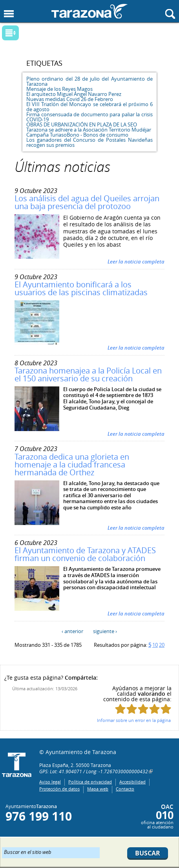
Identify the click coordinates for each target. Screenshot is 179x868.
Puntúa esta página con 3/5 (143, 709)
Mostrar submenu (10, 33)
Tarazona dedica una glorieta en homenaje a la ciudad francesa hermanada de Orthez (72, 465)
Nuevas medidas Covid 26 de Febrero (70, 99)
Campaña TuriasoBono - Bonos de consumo (77, 135)
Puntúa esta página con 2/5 (132, 709)
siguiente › (105, 631)
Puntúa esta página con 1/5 (120, 709)
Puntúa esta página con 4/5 (154, 709)
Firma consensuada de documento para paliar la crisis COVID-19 (89, 117)
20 (162, 645)
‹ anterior (72, 631)
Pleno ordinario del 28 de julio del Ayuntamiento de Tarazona (89, 81)
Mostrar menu (9, 14)
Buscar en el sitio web (28, 852)
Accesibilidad (132, 782)
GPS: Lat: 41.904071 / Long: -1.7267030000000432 (94, 771)
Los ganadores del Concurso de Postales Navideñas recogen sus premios (89, 142)
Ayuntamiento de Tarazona (89, 11)
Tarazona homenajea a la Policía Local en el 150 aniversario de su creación (88, 374)
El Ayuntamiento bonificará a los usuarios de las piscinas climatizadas (81, 288)
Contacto (125, 789)
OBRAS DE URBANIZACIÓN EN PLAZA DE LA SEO (82, 125)
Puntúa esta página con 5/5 (166, 709)
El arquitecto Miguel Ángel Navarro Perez (74, 94)
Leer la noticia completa (136, 262)
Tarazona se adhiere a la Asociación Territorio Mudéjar (89, 130)
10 (155, 645)
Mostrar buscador (170, 14)
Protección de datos (59, 789)
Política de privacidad (90, 782)
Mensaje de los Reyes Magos (59, 89)
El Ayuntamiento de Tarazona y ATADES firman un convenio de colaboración (85, 554)
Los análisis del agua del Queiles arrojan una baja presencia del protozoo (87, 202)
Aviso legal (50, 782)
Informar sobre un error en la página (134, 720)
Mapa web (98, 789)
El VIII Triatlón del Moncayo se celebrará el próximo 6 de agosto (89, 107)
